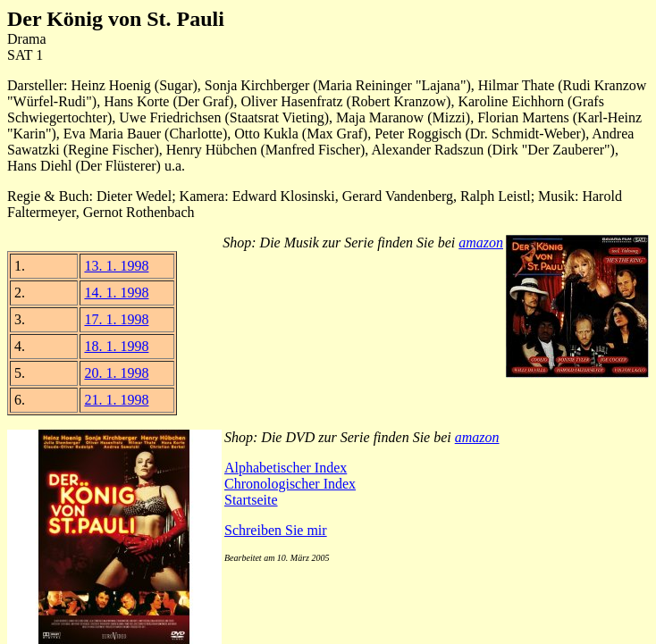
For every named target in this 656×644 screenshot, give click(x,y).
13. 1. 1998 (116, 266)
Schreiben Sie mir (276, 530)
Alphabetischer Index (286, 468)
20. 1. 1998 (116, 373)
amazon (481, 243)
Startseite (251, 500)
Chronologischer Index (290, 484)
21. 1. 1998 (116, 400)
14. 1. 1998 (116, 293)
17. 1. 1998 (116, 319)
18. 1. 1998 (116, 346)
